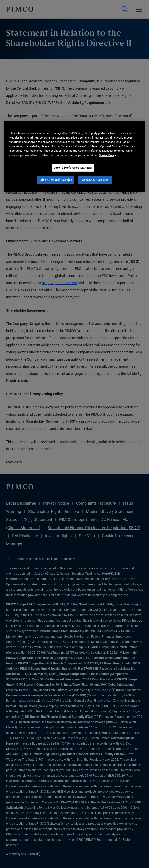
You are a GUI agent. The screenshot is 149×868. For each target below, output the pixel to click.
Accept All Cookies (95, 180)
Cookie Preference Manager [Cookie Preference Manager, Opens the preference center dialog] (73, 168)
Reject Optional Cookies (56, 180)
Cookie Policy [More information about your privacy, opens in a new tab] (108, 155)
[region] (75, 156)
